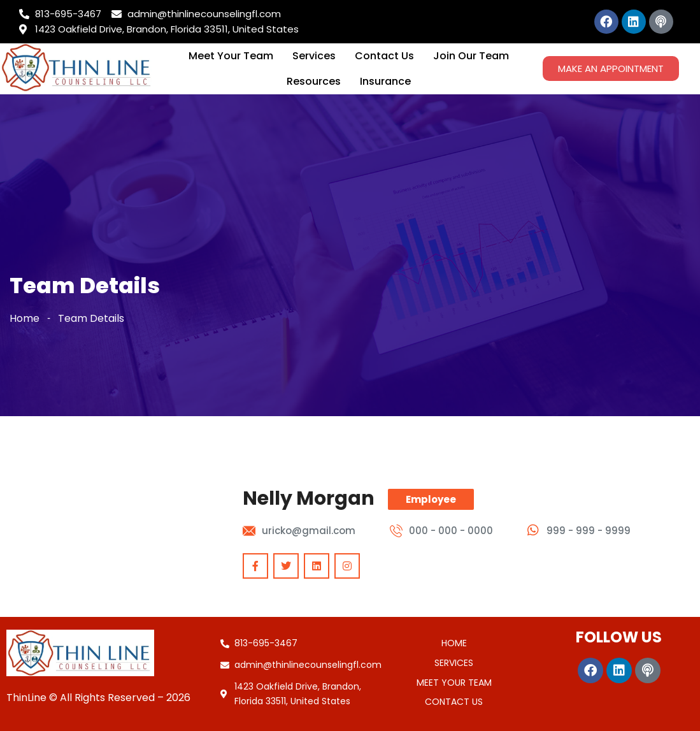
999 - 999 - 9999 (589, 531)
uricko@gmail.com (309, 531)
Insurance (385, 81)
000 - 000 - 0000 (451, 531)
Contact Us (384, 56)
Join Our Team (471, 56)
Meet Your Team (231, 56)
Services (314, 56)
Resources (314, 81)
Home (25, 318)
